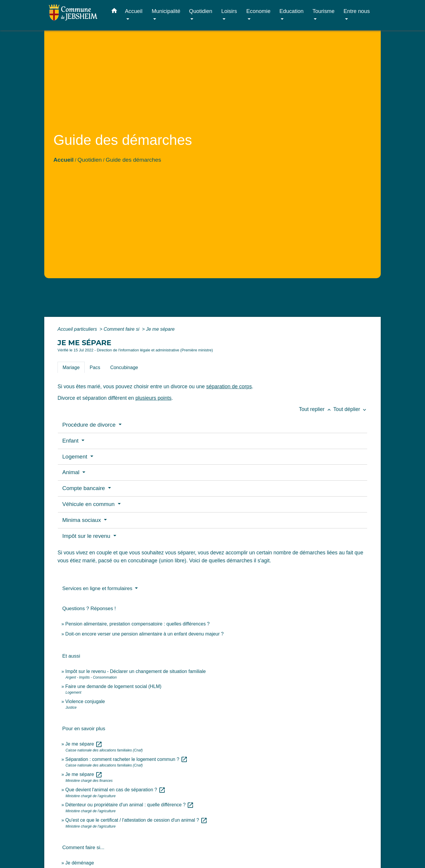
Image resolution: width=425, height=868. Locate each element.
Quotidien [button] (201, 11)
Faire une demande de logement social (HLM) (113, 686)
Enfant (71, 441)
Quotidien (90, 160)
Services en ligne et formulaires (98, 588)
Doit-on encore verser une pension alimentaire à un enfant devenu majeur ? (144, 634)
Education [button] (292, 11)
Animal (72, 472)
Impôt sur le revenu (87, 536)
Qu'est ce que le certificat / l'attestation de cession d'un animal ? (136, 820)
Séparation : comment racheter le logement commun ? (126, 759)
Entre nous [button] (357, 11)
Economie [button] (259, 11)
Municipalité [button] (166, 11)
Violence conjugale (85, 701)
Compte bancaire (84, 488)
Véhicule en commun (89, 504)
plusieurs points (153, 398)
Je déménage (80, 863)
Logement (76, 457)
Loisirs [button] (229, 11)
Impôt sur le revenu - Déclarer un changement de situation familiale (135, 671)
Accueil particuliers (78, 329)
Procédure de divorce (90, 425)
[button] (114, 12)
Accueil (63, 160)
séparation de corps (229, 386)
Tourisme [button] (324, 11)
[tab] (71, 367)
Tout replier (316, 409)
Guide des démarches (133, 160)
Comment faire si (122, 329)
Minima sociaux (82, 520)
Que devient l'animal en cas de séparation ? (115, 790)
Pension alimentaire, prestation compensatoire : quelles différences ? (137, 624)
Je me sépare (160, 329)
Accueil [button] (134, 11)
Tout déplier (350, 409)
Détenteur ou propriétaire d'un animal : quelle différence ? (130, 805)
